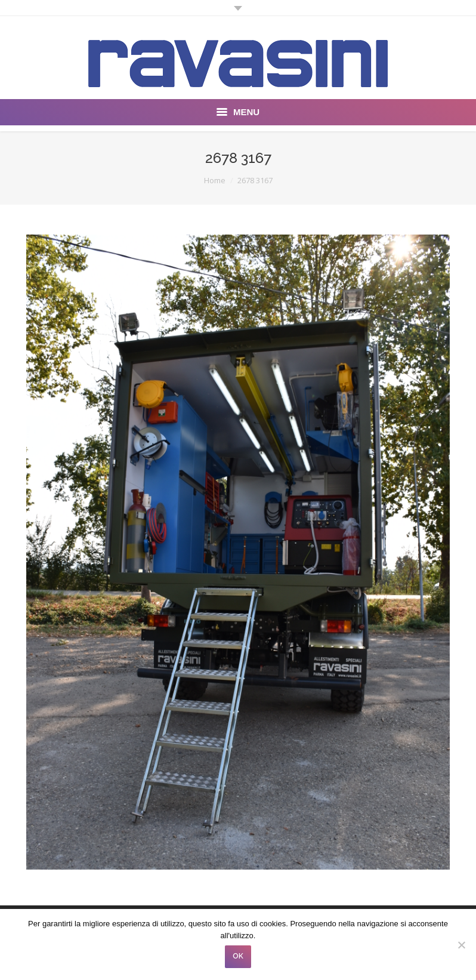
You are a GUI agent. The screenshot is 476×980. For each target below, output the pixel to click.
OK (238, 956)
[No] (461, 945)
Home (215, 180)
